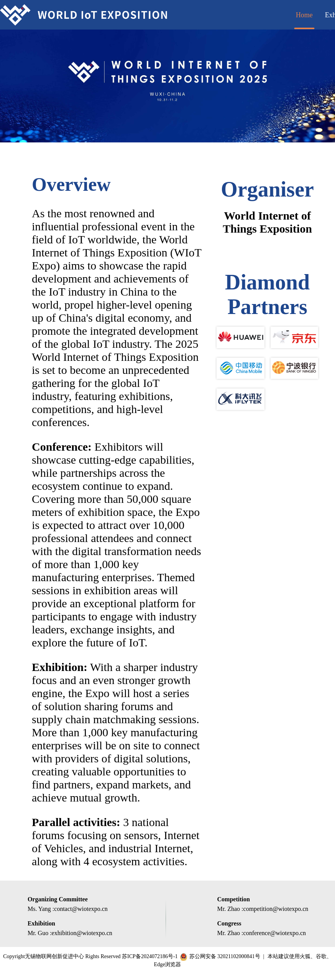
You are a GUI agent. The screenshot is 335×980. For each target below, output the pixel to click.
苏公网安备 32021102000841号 (225, 956)
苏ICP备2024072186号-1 (150, 956)
